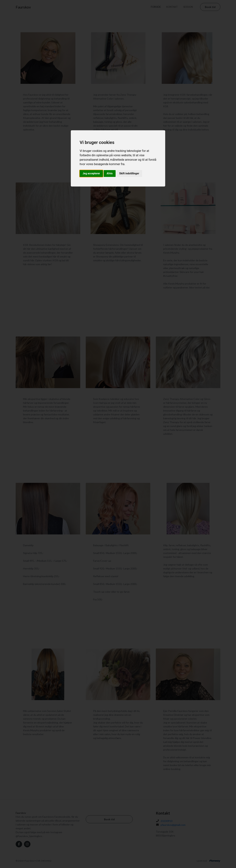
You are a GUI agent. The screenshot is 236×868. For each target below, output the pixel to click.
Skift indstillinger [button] (129, 173)
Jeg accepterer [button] (91, 173)
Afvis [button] (110, 173)
